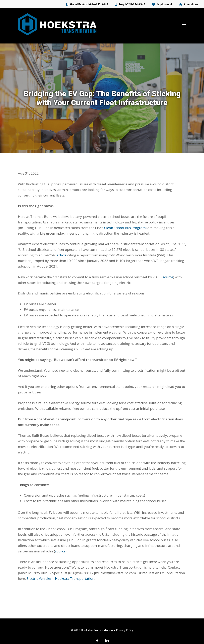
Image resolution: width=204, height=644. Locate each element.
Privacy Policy (125, 630)
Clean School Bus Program (125, 228)
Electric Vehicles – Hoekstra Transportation (60, 578)
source (168, 277)
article (62, 255)
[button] (184, 26)
